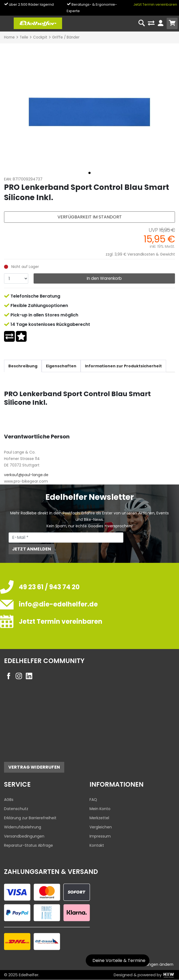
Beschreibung (23, 366)
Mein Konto (100, 809)
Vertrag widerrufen (34, 767)
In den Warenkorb (104, 278)
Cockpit (40, 37)
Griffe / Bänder (66, 37)
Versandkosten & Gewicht (151, 254)
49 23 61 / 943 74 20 (49, 587)
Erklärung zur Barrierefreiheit (30, 818)
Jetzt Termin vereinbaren (155, 4)
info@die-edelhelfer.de (58, 604)
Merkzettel (99, 818)
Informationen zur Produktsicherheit (123, 366)
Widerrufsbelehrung (23, 827)
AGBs (9, 800)
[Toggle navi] (6, 23)
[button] (89, 173)
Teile (24, 37)
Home (9, 37)
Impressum (100, 836)
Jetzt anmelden (32, 549)
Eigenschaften (61, 366)
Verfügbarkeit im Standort (90, 217)
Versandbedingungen (24, 836)
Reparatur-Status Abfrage (28, 845)
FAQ (93, 800)
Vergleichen (101, 827)
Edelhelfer (29, 975)
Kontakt (97, 845)
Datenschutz (16, 809)
